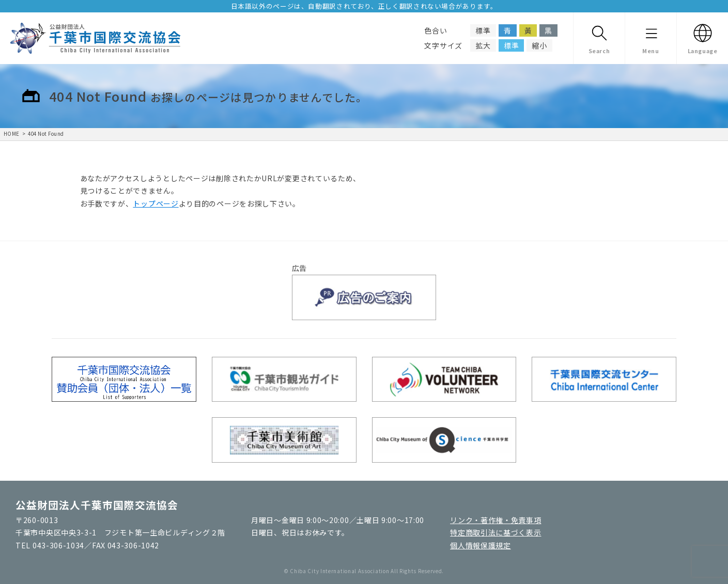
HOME (12, 134)
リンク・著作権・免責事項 (495, 520)
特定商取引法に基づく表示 (495, 532)
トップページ (156, 203)
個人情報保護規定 (481, 545)
